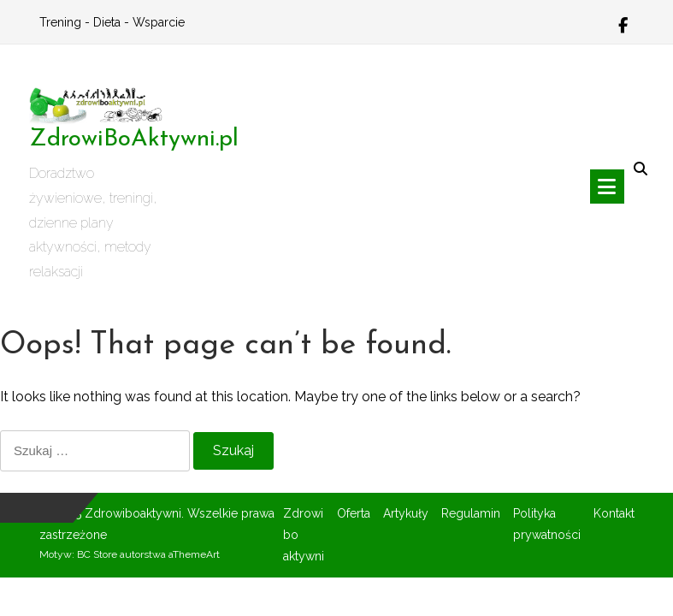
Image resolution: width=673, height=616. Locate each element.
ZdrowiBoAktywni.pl (134, 139)
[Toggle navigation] (607, 187)
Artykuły (406, 513)
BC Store (97, 554)
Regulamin (471, 513)
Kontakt (614, 513)
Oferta (354, 513)
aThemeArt (194, 554)
